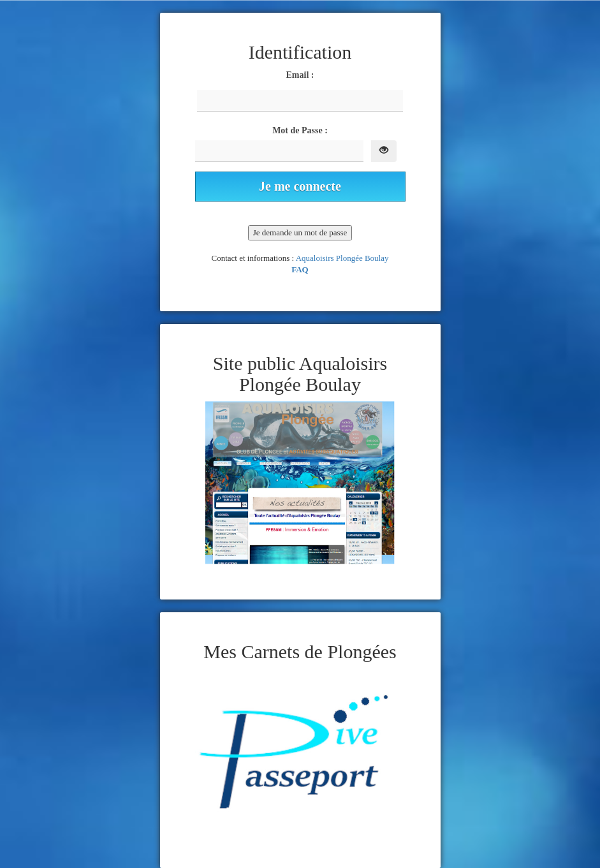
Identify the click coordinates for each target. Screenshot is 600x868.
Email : (300, 75)
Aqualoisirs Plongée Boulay (342, 258)
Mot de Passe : (300, 130)
